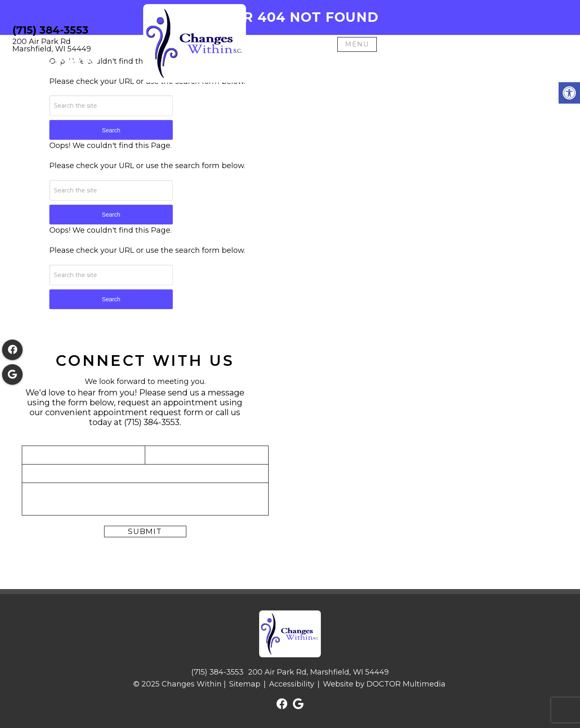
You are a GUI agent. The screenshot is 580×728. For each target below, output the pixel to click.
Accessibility (292, 684)
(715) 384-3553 (50, 30)
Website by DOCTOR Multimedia (384, 684)
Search (111, 130)
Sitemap (245, 684)
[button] (569, 93)
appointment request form (148, 412)
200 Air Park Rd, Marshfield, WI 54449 (318, 672)
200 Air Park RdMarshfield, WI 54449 (52, 45)
